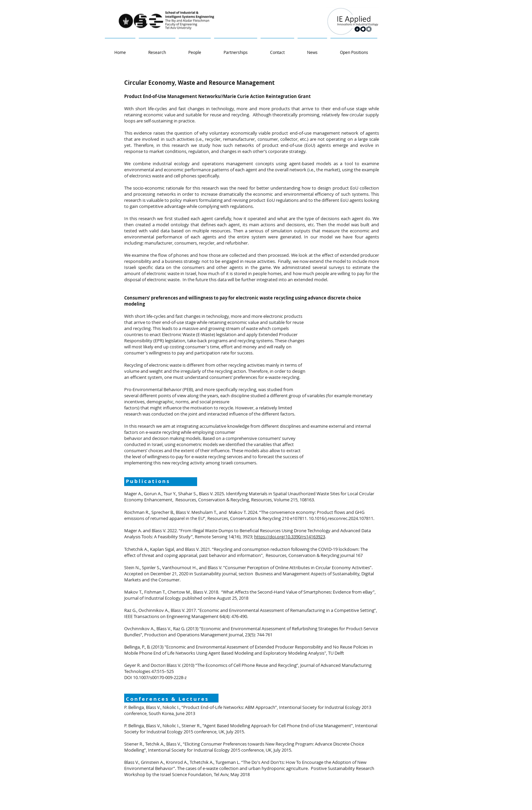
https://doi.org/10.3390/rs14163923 (290, 537)
